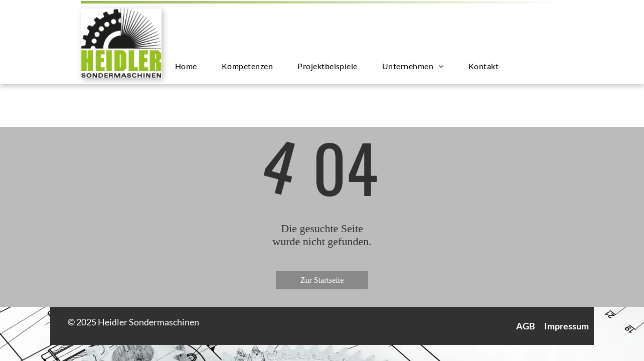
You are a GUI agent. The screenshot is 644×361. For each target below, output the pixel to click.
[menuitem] (190, 66)
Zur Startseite (322, 280)
